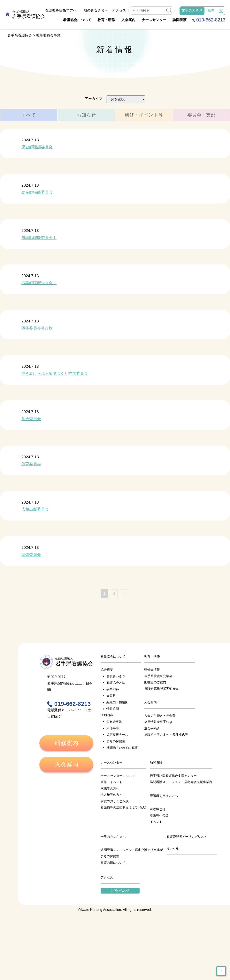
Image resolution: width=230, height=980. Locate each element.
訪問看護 (180, 20)
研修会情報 (152, 670)
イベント (156, 822)
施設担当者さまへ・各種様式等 (166, 735)
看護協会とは (116, 683)
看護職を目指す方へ (61, 10)
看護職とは (158, 809)
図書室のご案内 (155, 682)
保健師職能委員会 (37, 147)
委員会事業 (114, 721)
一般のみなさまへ (94, 10)
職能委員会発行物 (37, 328)
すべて (29, 115)
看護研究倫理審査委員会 (161, 688)
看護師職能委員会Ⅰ (39, 238)
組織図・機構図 (117, 702)
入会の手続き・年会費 (160, 716)
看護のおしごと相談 (115, 801)
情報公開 (113, 709)
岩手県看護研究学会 (158, 676)
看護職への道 (159, 815)
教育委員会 (31, 464)
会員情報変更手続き (158, 722)
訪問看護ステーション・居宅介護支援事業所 (181, 782)
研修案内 (66, 743)
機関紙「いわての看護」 (124, 748)
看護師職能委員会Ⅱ (39, 283)
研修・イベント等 (144, 115)
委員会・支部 (201, 115)
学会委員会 (31, 419)
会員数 (111, 696)
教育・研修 (106, 20)
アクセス (119, 10)
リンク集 (173, 849)
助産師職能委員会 (37, 192)
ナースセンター (154, 20)
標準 (211, 11)
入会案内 (128, 20)
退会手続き (152, 728)
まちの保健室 (116, 741)
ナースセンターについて (118, 776)
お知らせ (86, 115)
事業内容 (113, 689)
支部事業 (113, 728)
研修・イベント (111, 782)
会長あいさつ (116, 676)
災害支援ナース (117, 735)
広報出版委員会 (35, 509)
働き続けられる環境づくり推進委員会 (55, 373)
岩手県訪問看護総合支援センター (173, 776)
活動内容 (107, 715)
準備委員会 (31, 555)
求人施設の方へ (111, 795)
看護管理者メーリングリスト (187, 837)
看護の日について (113, 863)
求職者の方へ (110, 788)
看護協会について (77, 20)
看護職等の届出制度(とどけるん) (123, 807)
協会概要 (107, 670)
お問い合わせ (120, 891)
